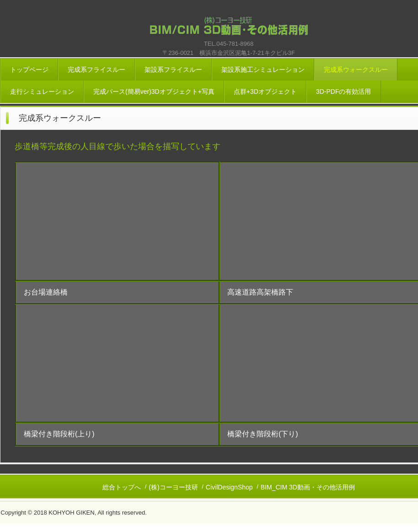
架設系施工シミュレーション (263, 70)
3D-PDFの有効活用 (344, 91)
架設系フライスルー (173, 70)
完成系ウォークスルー (356, 70)
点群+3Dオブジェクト (265, 91)
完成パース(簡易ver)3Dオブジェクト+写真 (154, 91)
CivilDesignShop (229, 487)
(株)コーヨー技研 (173, 487)
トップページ (29, 70)
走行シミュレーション (42, 91)
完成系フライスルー (96, 70)
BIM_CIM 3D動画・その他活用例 (308, 487)
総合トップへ (122, 487)
